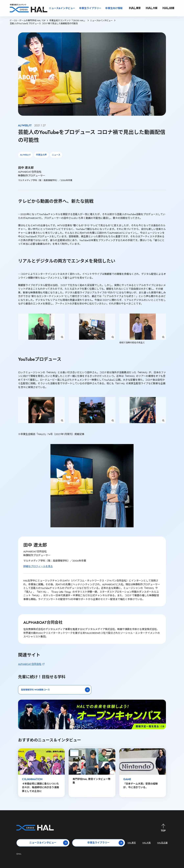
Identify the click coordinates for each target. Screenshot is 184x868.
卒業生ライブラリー (90, 8)
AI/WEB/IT (25, 155)
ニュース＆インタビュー (49, 843)
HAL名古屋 (162, 843)
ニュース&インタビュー (62, 8)
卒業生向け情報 (114, 8)
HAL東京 (132, 843)
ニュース (56, 155)
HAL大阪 (147, 843)
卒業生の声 (41, 155)
